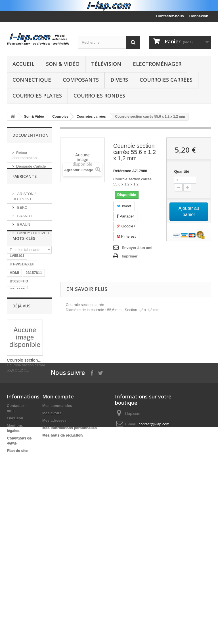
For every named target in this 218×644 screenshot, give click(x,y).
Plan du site (17, 634)
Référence (122, 171)
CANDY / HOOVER (33, 240)
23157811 (34, 312)
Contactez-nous (170, 16)
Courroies (60, 117)
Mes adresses (54, 604)
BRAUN (23, 231)
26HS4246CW (21, 388)
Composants (81, 80)
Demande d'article (31, 164)
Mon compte (58, 580)
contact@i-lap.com (154, 607)
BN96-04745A (21, 363)
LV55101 (17, 294)
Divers (119, 80)
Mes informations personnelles (69, 611)
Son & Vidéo (63, 64)
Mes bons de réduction (62, 618)
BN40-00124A (21, 337)
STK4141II (18, 397)
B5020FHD (19, 320)
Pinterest (126, 236)
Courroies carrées (166, 80)
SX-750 (41, 414)
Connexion (199, 16)
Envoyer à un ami (137, 248)
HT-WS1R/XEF (22, 303)
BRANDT (24, 223)
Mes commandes (57, 589)
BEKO (22, 214)
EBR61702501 (22, 371)
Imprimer (130, 256)
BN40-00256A (21, 405)
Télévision (106, 64)
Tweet (124, 206)
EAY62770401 (21, 431)
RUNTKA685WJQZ (26, 346)
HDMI (14, 312)
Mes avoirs (52, 596)
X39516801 (19, 422)
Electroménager (157, 64)
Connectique (32, 80)
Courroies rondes (99, 96)
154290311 (19, 414)
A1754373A (19, 380)
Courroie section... (24, 507)
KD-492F (17, 329)
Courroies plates (37, 96)
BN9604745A (21, 354)
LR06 (43, 354)
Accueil (23, 64)
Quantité (182, 171)
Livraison (15, 601)
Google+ (126, 226)
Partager (125, 216)
